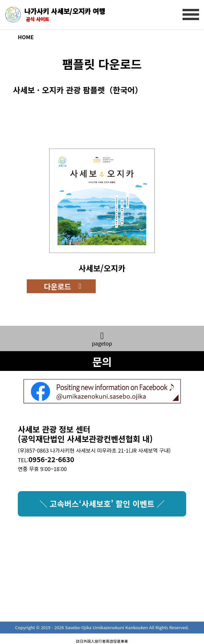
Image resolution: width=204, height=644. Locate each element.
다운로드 (58, 286)
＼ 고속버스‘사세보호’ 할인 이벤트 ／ (102, 504)
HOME (26, 37)
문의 (102, 361)
